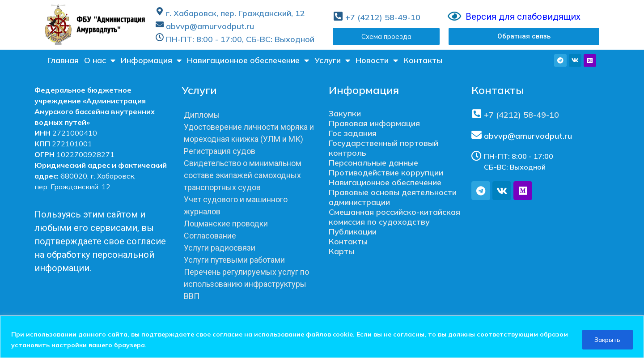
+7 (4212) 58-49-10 (383, 17)
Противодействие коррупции (386, 173)
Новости (377, 60)
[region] (322, 337)
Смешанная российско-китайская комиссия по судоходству (394, 217)
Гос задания (353, 133)
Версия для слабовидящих (523, 17)
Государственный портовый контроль (383, 148)
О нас (100, 60)
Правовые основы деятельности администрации (393, 197)
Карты (341, 251)
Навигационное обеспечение (248, 60)
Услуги (332, 60)
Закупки (345, 113)
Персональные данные (373, 163)
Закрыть (607, 340)
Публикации (353, 232)
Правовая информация (374, 123)
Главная (63, 60)
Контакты (423, 60)
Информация (151, 60)
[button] (524, 36)
